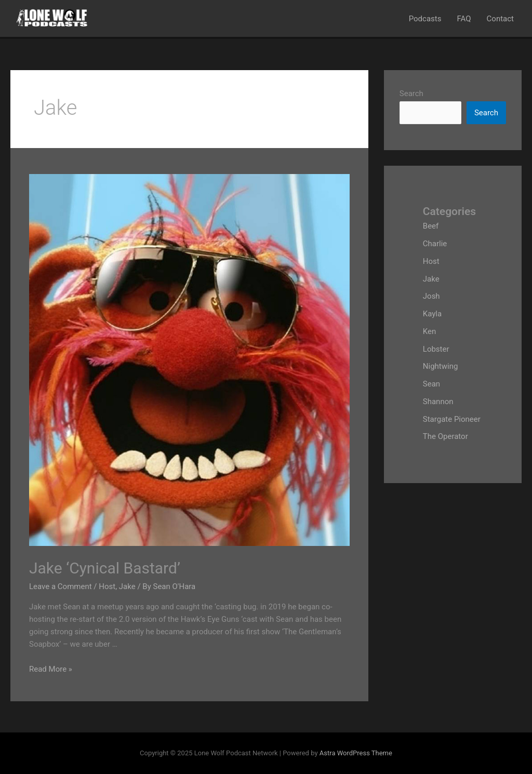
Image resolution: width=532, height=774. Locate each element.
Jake (127, 586)
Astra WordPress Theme (356, 753)
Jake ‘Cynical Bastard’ (105, 568)
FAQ (464, 19)
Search (411, 94)
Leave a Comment (61, 586)
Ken (429, 331)
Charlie (435, 244)
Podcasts (425, 19)
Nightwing (441, 366)
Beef (431, 226)
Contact (500, 19)
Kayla (432, 314)
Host (107, 586)
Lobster (436, 349)
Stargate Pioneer (452, 419)
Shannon (438, 402)
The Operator (445, 436)
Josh (431, 296)
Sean (431, 384)
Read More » (51, 669)
